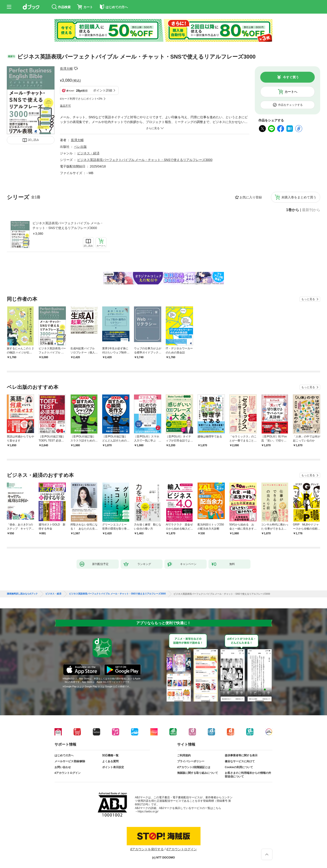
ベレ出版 (80, 147)
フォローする (76, 69)
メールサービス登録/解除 (70, 761)
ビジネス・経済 (88, 153)
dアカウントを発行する (147, 849)
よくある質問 (110, 761)
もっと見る (308, 299)
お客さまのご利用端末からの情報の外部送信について (248, 775)
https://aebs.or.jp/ (148, 811)
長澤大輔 (66, 69)
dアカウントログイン (68, 773)
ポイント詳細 (103, 90)
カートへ (291, 92)
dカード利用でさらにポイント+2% (81, 99)
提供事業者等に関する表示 (241, 755)
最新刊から (311, 210)
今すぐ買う (291, 77)
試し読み (34, 140)
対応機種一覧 (110, 755)
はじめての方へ (64, 755)
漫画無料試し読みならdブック (22, 594)
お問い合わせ (63, 767)
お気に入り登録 (251, 197)
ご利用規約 (184, 755)
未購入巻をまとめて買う (299, 197)
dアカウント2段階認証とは (194, 767)
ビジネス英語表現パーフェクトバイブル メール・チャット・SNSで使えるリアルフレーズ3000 (68, 226)
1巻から (293, 210)
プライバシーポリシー (191, 761)
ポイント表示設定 (113, 767)
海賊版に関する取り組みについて (198, 773)
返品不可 (65, 106)
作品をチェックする (290, 105)
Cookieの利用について (239, 767)
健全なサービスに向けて (240, 761)
